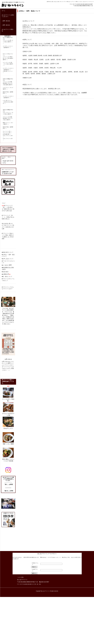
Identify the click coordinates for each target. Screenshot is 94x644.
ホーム (3, 11)
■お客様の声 (5, 274)
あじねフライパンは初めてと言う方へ (8, 16)
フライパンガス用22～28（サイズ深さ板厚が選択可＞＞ (8, 58)
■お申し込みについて (8, 259)
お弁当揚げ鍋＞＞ (7, 134)
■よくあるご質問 (7, 265)
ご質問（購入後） (6, 21)
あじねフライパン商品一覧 (8, 30)
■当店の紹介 (5, 272)
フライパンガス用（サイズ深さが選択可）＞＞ (8, 42)
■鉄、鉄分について (7, 277)
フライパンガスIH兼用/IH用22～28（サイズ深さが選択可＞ (8, 118)
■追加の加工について (8, 252)
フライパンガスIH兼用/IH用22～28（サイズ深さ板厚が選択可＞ (8, 83)
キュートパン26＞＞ (7, 133)
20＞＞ (11, 131)
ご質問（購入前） (6, 25)
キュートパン (6, 131)
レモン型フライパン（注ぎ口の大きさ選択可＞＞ (8, 102)
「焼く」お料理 (8, 484)
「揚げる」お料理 (8, 491)
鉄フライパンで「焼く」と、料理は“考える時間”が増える (8, 217)
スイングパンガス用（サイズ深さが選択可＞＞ (8, 64)
